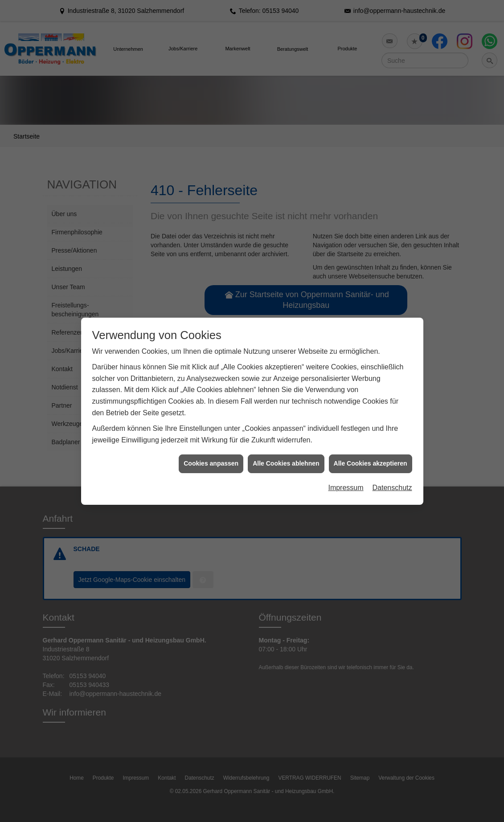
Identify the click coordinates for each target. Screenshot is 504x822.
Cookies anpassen (211, 445)
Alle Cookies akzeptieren (371, 445)
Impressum (346, 469)
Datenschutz (392, 469)
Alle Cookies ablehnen (286, 445)
